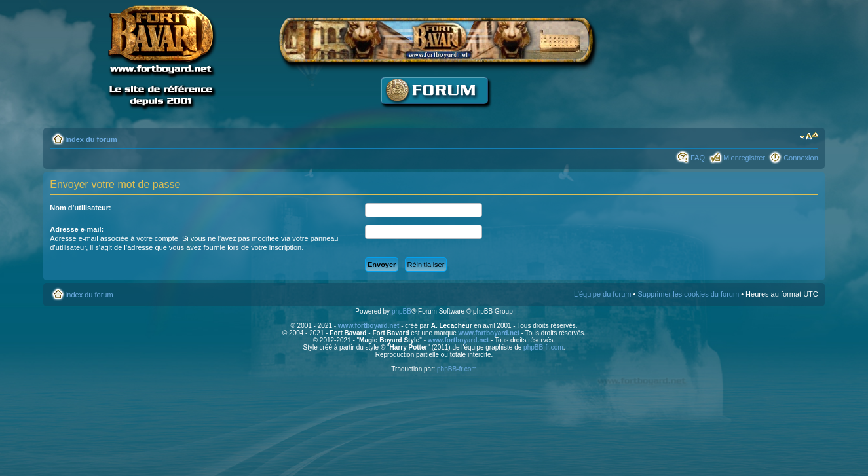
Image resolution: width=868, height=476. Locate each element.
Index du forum (91, 139)
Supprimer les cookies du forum (688, 294)
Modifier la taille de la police (809, 137)
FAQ (698, 158)
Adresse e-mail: (77, 229)
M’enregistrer (744, 158)
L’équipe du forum (602, 294)
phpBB (402, 311)
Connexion (801, 158)
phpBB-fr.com (543, 347)
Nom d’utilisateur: (81, 208)
